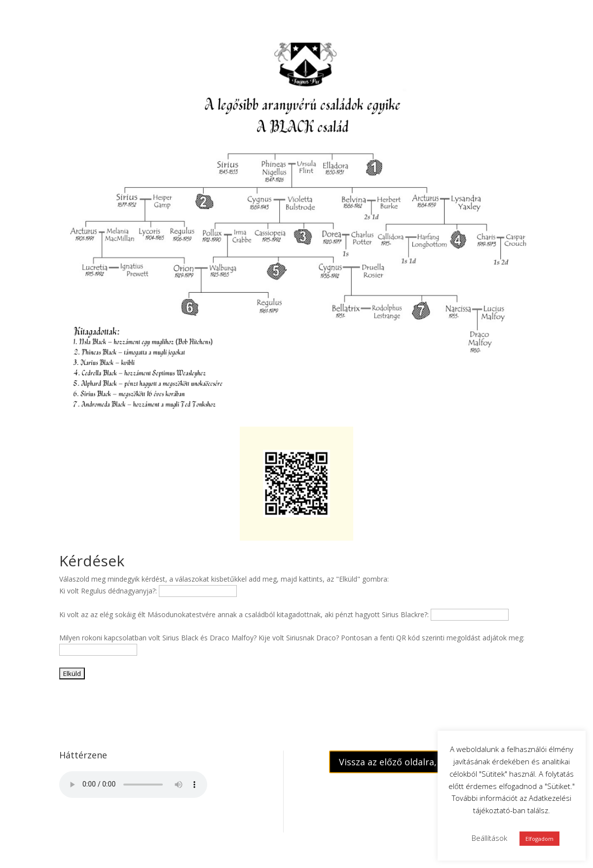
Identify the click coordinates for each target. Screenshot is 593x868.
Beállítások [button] (489, 838)
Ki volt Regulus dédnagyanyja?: (108, 591)
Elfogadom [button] (539, 839)
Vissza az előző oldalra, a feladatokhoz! (422, 762)
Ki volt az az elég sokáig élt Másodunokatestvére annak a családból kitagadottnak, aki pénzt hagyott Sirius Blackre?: (244, 614)
